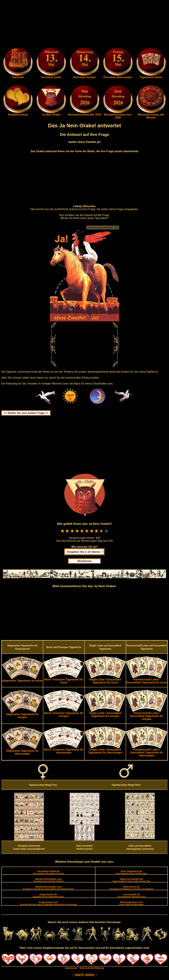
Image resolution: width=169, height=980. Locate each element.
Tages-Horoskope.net (131, 880)
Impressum (71, 968)
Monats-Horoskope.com (48, 880)
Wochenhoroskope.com (48, 888)
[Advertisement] (84, 24)
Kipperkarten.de (48, 895)
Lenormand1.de (131, 895)
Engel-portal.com (48, 903)
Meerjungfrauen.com (131, 903)
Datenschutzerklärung (92, 968)
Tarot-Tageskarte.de (131, 872)
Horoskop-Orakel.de (48, 872)
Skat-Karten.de (131, 888)
